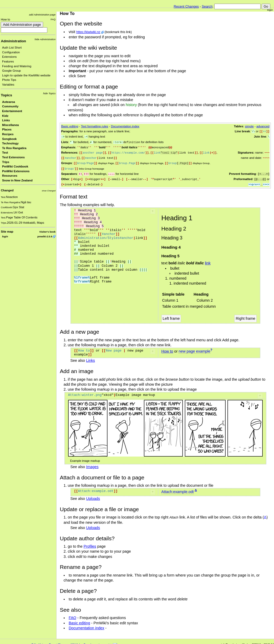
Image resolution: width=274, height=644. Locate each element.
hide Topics (49, 93)
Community (10, 106)
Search (207, 6)
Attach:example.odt (178, 489)
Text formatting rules (95, 126)
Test (5, 153)
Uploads (93, 496)
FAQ (53, 19)
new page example (194, 348)
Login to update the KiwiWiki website (26, 75)
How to (5, 19)
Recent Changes (186, 6)
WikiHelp (76, 642)
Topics (6, 95)
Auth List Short (12, 48)
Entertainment (12, 111)
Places (7, 129)
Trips (6, 162)
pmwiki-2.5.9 (45, 236)
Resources (10, 176)
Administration (13, 41)
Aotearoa (9, 102)
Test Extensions (13, 157)
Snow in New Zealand (17, 180)
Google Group (11, 71)
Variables (8, 85)
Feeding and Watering (17, 66)
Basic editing (70, 126)
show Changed (49, 191)
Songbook (9, 139)
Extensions (9, 57)
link (208, 260)
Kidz (5, 116)
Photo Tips (9, 80)
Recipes (8, 134)
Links (6, 120)
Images (92, 464)
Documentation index (125, 126)
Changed (7, 190)
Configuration (11, 52)
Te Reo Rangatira (14, 148)
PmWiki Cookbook (15, 166)
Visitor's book (47, 232)
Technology (10, 143)
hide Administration (45, 39)
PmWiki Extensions (16, 171)
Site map (7, 232)
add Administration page (42, 15)
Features (8, 61)
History (42, 642)
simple (249, 126)
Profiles (90, 543)
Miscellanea (11, 125)
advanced (263, 126)
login (270, 10)
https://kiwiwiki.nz (88, 32)
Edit (34, 642)
